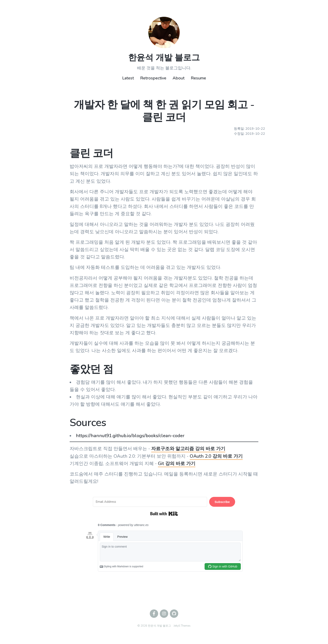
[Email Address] (150, 502)
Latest (128, 78)
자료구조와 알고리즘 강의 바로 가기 (188, 449)
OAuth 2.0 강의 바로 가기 (216, 456)
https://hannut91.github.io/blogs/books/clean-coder (130, 436)
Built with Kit (164, 514)
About (179, 78)
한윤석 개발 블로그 (164, 58)
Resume (198, 78)
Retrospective (153, 78)
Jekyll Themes (182, 626)
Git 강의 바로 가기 (177, 464)
